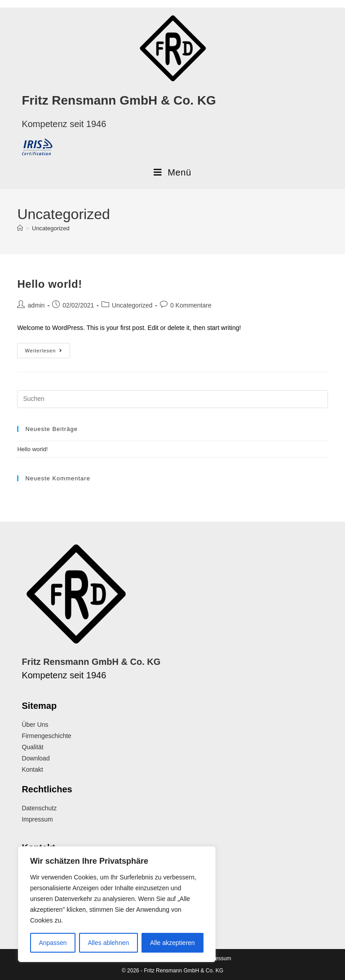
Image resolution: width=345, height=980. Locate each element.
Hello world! (50, 284)
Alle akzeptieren (172, 943)
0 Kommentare (191, 305)
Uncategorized (51, 228)
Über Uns (35, 725)
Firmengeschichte (46, 736)
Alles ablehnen (108, 943)
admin (36, 305)
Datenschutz (39, 808)
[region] (117, 904)
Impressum (37, 819)
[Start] (20, 228)
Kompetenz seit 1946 (64, 124)
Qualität (32, 747)
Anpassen (53, 943)
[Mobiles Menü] (172, 172)
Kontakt (32, 769)
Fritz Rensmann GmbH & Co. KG (119, 100)
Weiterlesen (47, 348)
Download (35, 758)
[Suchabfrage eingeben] (172, 399)
